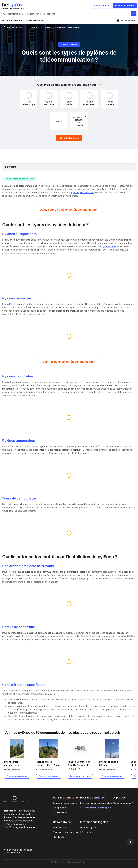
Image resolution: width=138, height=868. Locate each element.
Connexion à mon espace (65, 803)
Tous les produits (14, 21)
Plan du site (59, 837)
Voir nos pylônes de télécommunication (69, 362)
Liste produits (60, 808)
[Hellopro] (5, 27)
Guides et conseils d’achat (65, 832)
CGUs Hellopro (87, 832)
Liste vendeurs (60, 812)
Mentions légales (88, 827)
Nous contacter (60, 827)
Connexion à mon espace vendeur (96, 803)
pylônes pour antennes (82, 192)
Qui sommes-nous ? (36, 21)
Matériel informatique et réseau (20, 27)
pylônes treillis (109, 246)
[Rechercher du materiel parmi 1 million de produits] (133, 14)
